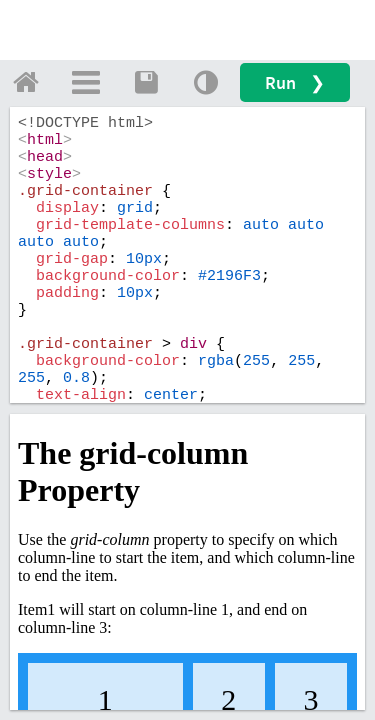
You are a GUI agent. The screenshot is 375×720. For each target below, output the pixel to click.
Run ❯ (295, 82)
